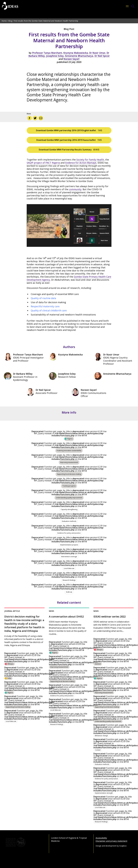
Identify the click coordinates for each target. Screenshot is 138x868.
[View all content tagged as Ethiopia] (10, 663)
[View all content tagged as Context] (98, 750)
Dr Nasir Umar (97, 53)
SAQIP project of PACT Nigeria (43, 163)
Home (4, 21)
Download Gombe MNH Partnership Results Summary (69, 150)
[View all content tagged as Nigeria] (69, 438)
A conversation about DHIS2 (66, 617)
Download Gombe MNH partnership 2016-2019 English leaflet (69, 130)
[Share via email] (41, 118)
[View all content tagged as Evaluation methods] (69, 520)
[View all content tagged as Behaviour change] (101, 735)
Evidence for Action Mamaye (81, 163)
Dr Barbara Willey (23, 374)
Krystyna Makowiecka (76, 53)
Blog (10, 21)
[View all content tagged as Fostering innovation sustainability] (69, 449)
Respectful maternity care (45, 306)
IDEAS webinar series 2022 (110, 617)
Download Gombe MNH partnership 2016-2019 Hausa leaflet (69, 140)
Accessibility (101, 838)
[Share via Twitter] (35, 118)
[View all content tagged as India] (8, 678)
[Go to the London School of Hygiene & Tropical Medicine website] (24, 842)
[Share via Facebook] (29, 118)
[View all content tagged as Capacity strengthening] (69, 508)
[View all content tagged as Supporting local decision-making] (69, 473)
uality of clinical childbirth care (50, 310)
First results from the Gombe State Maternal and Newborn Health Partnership (46, 21)
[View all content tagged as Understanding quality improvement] (69, 496)
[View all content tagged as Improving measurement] (69, 461)
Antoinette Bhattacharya (79, 56)
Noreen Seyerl (71, 59)
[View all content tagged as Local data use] (69, 567)
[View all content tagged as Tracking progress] (69, 485)
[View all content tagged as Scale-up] (69, 591)
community (75, 189)
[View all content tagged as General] (98, 663)
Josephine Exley (55, 56)
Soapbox (123, 846)
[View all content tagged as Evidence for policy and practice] (69, 532)
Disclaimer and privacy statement (111, 841)
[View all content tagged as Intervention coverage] (69, 555)
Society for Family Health (90, 160)
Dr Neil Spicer (102, 56)
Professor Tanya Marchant (47, 53)
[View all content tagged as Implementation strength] (104, 793)
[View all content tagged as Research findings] (69, 579)
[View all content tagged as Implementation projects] (69, 544)
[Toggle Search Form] (133, 6)
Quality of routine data (43, 298)
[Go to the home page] (10, 6)
